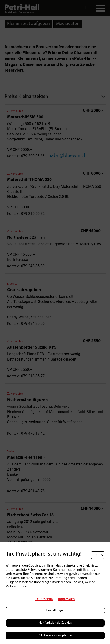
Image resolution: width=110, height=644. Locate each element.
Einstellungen (55, 610)
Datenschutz (44, 599)
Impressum (66, 599)
